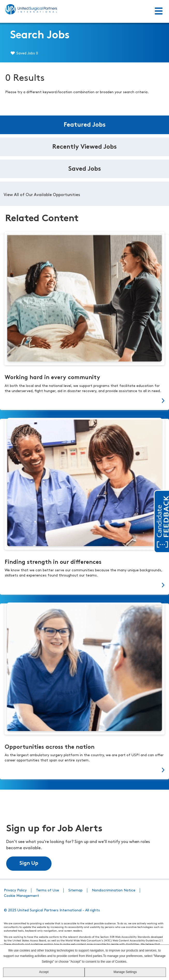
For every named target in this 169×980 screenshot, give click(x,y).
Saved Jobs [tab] (85, 169)
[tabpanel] (84, 194)
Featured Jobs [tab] (85, 125)
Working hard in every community (52, 378)
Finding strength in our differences (53, 562)
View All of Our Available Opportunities (42, 195)
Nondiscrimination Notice (114, 890)
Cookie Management (21, 896)
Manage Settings (125, 972)
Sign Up (29, 863)
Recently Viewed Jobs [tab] (84, 147)
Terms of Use (47, 890)
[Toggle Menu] (159, 11)
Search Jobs (40, 36)
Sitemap (75, 890)
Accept (44, 972)
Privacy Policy (15, 890)
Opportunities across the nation (50, 747)
